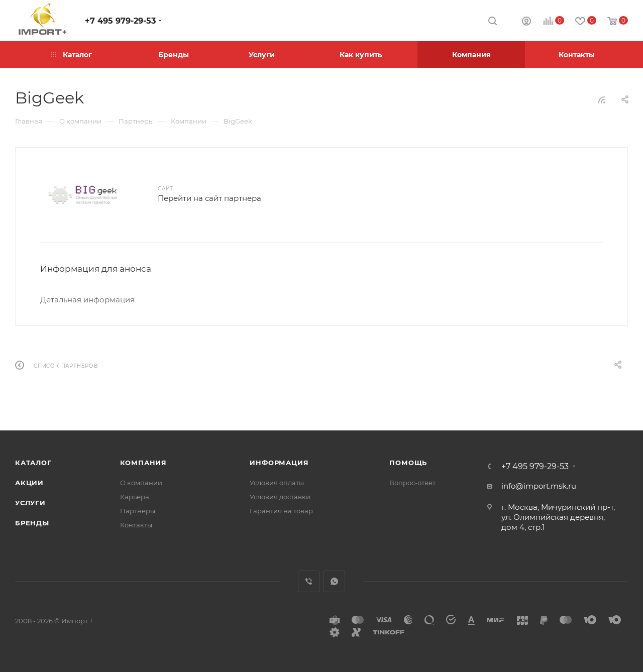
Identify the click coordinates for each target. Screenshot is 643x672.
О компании (141, 483)
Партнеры (138, 511)
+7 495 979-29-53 (120, 21)
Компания (143, 463)
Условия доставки (280, 497)
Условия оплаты (277, 483)
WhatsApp (334, 581)
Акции (29, 483)
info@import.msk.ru (539, 486)
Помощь (408, 463)
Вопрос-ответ (412, 483)
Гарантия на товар (281, 511)
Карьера (135, 497)
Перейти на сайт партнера (209, 198)
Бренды (32, 523)
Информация (279, 463)
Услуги (30, 503)
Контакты (136, 525)
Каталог (33, 463)
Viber (309, 581)
